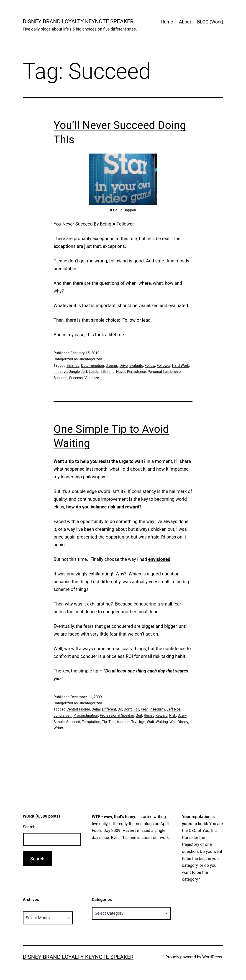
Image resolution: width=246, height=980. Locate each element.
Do (120, 709)
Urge (141, 722)
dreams (112, 366)
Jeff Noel (174, 709)
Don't (128, 709)
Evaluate (136, 366)
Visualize (92, 378)
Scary (182, 715)
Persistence (136, 372)
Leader (94, 372)
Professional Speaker (117, 715)
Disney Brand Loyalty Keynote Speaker (78, 21)
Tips (112, 722)
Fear (144, 709)
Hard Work (181, 366)
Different (109, 709)
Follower (164, 366)
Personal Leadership (164, 372)
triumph (123, 722)
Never (121, 372)
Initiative (60, 372)
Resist (149, 715)
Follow (150, 366)
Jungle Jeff (78, 372)
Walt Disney (179, 722)
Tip (104, 722)
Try (134, 722)
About (185, 22)
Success (76, 378)
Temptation (91, 722)
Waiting (162, 722)
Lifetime (108, 372)
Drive (124, 366)
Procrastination (86, 715)
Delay (96, 709)
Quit (139, 715)
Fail (136, 709)
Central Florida (78, 709)
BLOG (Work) (210, 22)
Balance (73, 366)
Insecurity (157, 709)
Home (167, 22)
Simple (59, 722)
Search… (31, 827)
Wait (151, 722)
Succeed (60, 378)
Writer (58, 728)
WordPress (212, 957)
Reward (161, 715)
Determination (93, 366)
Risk (173, 715)
